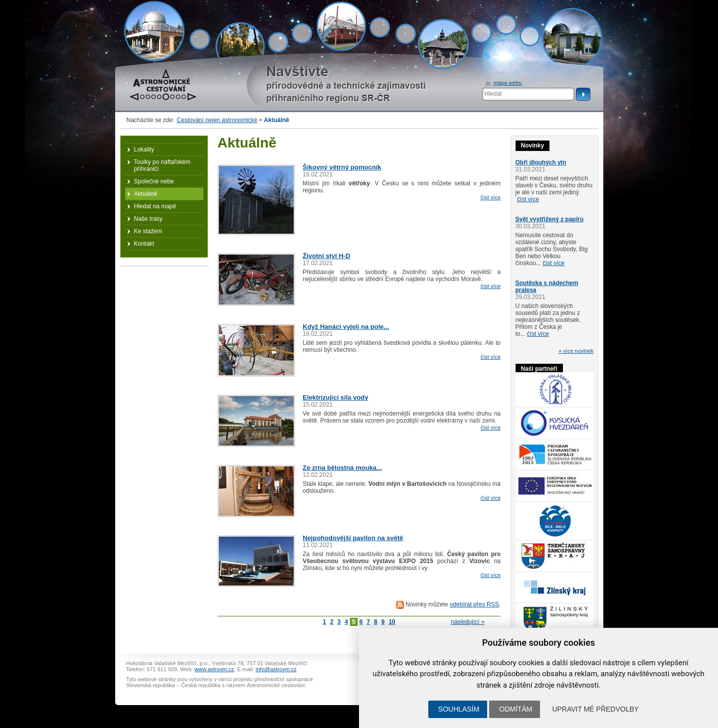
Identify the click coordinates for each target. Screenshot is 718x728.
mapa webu (508, 83)
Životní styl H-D (326, 256)
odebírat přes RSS (474, 604)
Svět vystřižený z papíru (550, 219)
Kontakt (144, 244)
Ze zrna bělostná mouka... (342, 468)
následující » (467, 622)
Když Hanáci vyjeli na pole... (346, 327)
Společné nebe (154, 181)
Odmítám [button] (516, 709)
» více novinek (576, 351)
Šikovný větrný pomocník (342, 167)
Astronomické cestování (163, 85)
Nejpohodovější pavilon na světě (353, 538)
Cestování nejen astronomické (217, 120)
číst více (491, 197)
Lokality (144, 149)
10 (392, 622)
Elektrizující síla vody (336, 397)
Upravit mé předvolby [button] (595, 709)
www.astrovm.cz (214, 669)
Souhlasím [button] (459, 709)
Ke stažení (148, 231)
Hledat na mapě (155, 206)
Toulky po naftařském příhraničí (162, 165)
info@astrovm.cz (276, 669)
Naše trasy (148, 219)
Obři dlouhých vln (541, 162)
